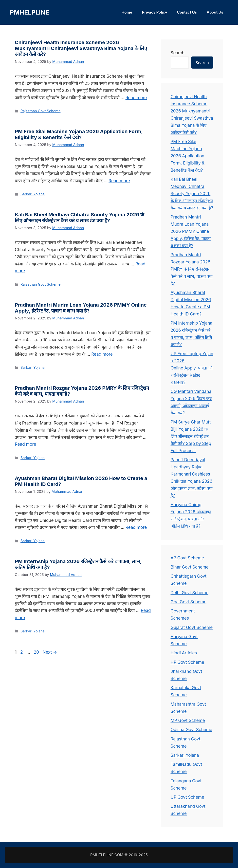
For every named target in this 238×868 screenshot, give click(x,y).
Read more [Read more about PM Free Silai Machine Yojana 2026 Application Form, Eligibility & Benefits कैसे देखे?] (119, 181)
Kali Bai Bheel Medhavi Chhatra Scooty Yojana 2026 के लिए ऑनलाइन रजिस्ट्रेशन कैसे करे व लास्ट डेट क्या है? (79, 218)
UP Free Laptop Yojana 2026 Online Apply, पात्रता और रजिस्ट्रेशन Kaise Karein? (192, 368)
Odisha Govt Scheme (192, 730)
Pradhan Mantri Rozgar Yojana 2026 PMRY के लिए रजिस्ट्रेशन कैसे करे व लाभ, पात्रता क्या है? (192, 269)
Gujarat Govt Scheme (192, 628)
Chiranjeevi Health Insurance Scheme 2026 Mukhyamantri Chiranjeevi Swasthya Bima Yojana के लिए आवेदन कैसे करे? (81, 48)
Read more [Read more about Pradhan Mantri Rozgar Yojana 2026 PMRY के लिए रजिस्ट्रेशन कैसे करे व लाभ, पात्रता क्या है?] (26, 444)
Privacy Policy (155, 12)
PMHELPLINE (29, 12)
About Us (215, 12)
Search (178, 53)
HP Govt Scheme (187, 662)
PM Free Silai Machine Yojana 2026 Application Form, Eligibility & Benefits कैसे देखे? (79, 134)
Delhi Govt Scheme (190, 593)
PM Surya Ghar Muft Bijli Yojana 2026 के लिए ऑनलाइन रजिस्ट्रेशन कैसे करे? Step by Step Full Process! (191, 436)
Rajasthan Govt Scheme (40, 111)
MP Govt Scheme (188, 720)
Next (50, 652)
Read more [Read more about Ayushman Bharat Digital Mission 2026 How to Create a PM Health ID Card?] (136, 527)
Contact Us (187, 12)
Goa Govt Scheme (189, 602)
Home (127, 12)
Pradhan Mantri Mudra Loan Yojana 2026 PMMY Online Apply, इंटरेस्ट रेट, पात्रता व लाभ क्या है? (81, 308)
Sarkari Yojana (33, 194)
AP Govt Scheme (187, 558)
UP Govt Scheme (187, 797)
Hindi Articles (184, 653)
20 (37, 652)
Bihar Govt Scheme (190, 567)
